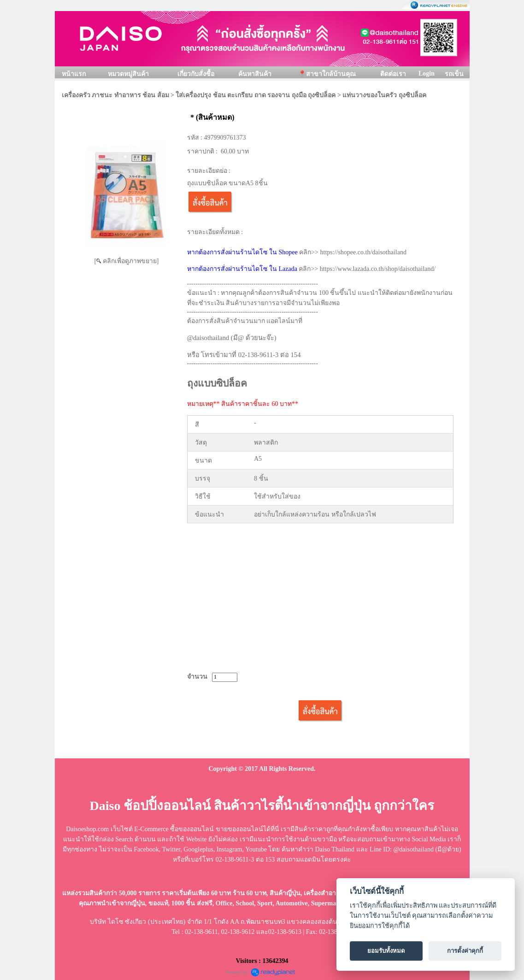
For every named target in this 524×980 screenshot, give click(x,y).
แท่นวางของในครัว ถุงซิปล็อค (384, 95)
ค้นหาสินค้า (255, 74)
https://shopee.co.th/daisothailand (363, 252)
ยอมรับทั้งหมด (386, 951)
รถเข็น (454, 74)
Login (427, 73)
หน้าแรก (74, 74)
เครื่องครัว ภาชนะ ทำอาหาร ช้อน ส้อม (115, 95)
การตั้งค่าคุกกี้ (465, 951)
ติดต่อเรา (393, 74)
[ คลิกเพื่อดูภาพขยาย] (127, 261)
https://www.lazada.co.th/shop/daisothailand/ (378, 269)
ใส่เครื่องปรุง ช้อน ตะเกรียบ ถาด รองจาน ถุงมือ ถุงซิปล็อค (256, 95)
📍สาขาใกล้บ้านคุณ (327, 74)
